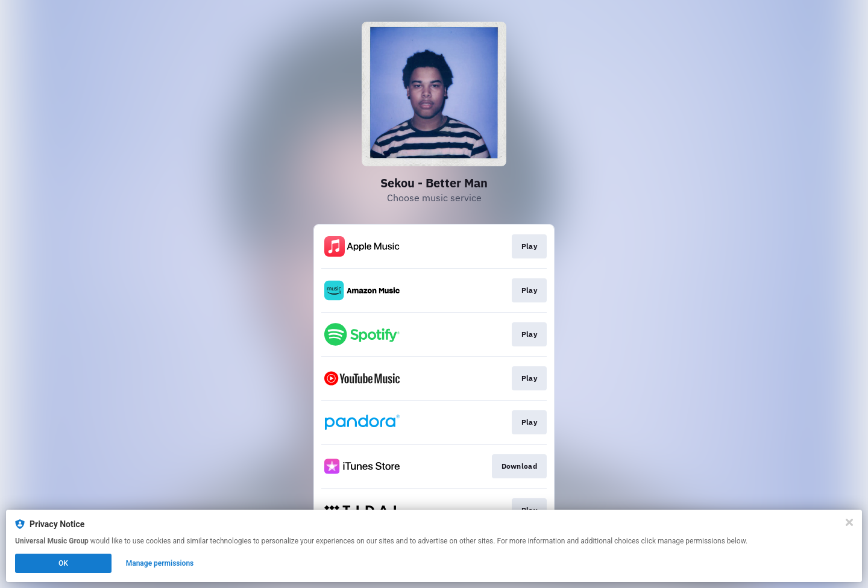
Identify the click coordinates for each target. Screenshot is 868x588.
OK (63, 563)
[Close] (849, 522)
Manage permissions (160, 563)
